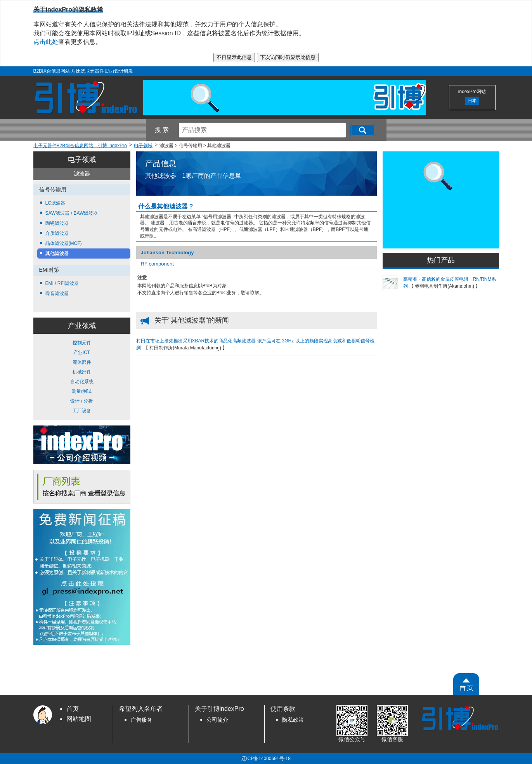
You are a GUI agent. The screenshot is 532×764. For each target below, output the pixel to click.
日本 (472, 101)
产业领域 (82, 326)
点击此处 (46, 42)
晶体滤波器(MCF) (64, 243)
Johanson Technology (167, 253)
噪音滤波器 (57, 293)
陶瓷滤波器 (57, 223)
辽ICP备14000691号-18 (266, 759)
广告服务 (142, 720)
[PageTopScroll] (466, 684)
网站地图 (79, 719)
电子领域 (82, 160)
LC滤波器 (55, 203)
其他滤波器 (57, 254)
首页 (73, 709)
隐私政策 (293, 720)
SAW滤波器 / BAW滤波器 (72, 213)
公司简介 (217, 720)
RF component (157, 264)
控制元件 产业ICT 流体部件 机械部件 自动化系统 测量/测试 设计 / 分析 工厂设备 (82, 377)
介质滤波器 (57, 233)
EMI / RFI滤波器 (62, 283)
